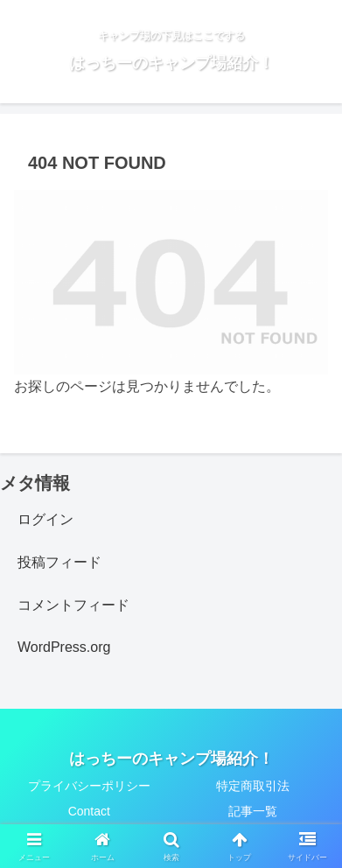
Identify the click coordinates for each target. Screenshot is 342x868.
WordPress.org (64, 647)
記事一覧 (253, 811)
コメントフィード (73, 605)
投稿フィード (59, 562)
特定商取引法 (253, 786)
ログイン (45, 519)
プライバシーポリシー (89, 786)
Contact (89, 811)
